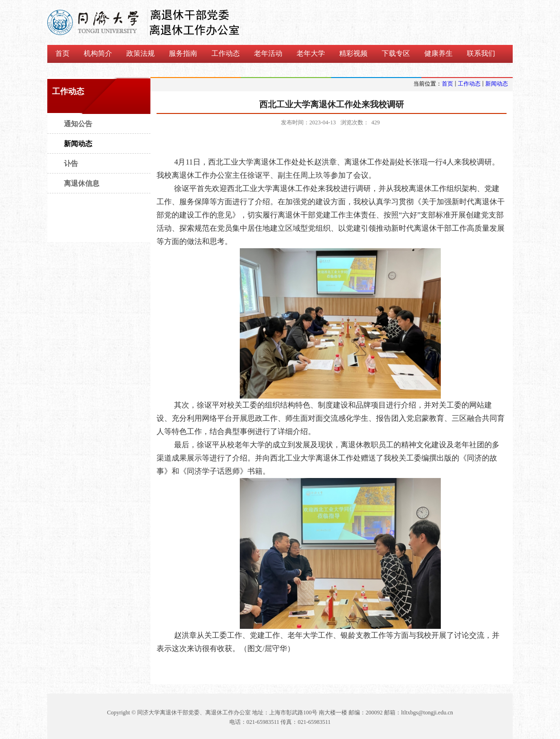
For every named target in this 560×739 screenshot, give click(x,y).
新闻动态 (497, 84)
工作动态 (469, 84)
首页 (447, 84)
